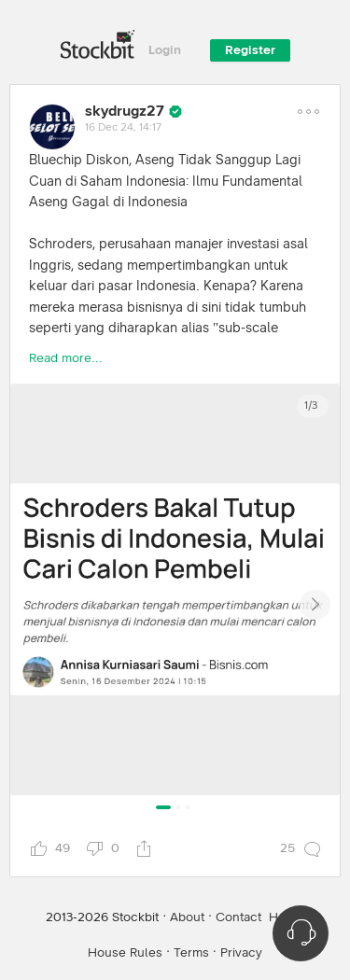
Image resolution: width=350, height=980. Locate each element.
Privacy (241, 953)
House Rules (125, 953)
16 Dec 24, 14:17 (123, 128)
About (187, 917)
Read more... (66, 358)
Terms (191, 953)
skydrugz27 (125, 111)
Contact (238, 917)
